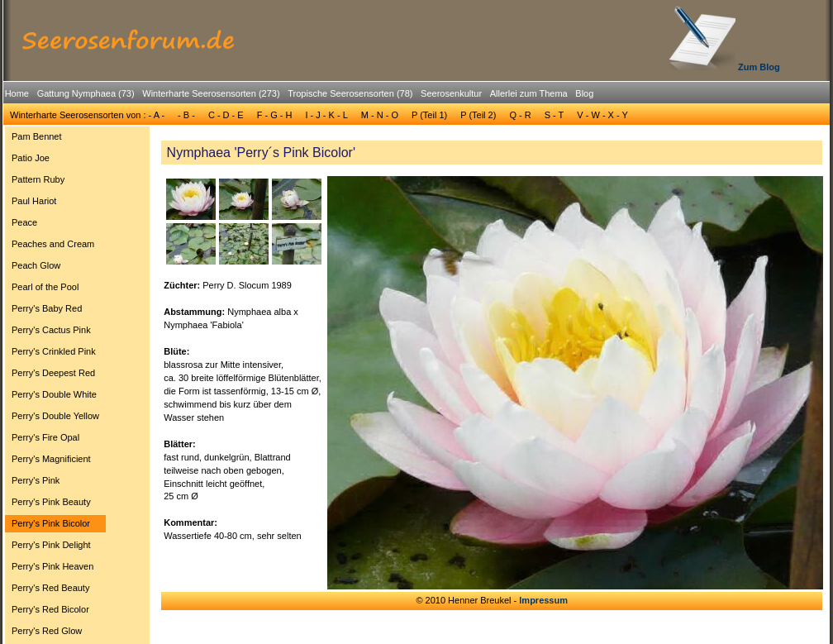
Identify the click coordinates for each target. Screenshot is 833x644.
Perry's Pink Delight (51, 545)
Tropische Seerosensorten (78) (350, 93)
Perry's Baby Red (47, 308)
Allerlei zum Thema (529, 93)
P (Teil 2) (478, 115)
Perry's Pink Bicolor (51, 523)
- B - (186, 115)
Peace (24, 222)
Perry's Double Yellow (55, 416)
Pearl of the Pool (45, 287)
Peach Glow (36, 265)
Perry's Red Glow (47, 631)
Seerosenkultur (451, 93)
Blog (584, 93)
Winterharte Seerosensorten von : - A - (87, 115)
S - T (555, 115)
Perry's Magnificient (51, 459)
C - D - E (226, 115)
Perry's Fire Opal (45, 437)
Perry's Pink (36, 480)
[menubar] (299, 96)
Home (17, 93)
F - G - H (275, 115)
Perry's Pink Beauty (51, 502)
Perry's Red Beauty (50, 588)
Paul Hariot (34, 201)
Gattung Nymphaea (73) (86, 93)
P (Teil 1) (429, 115)
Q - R (520, 115)
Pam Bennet (37, 136)
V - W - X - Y (602, 115)
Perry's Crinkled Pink (54, 351)
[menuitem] (17, 94)
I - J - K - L (326, 115)
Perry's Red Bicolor (50, 609)
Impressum (543, 600)
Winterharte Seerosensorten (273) (211, 93)
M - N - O (380, 115)
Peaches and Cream (53, 244)
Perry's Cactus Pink (51, 330)
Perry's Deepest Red (53, 373)
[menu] (55, 386)
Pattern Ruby (38, 179)
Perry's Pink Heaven (52, 566)
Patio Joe (31, 158)
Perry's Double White (54, 394)
